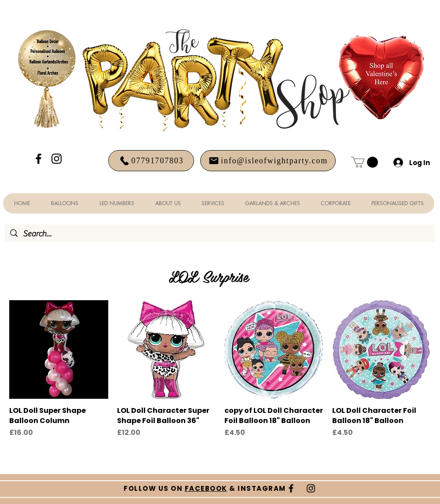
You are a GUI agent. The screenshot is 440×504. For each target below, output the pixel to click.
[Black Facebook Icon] (38, 159)
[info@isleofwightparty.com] (268, 161)
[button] (365, 162)
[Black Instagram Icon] (57, 159)
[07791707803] (151, 161)
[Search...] (220, 234)
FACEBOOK (206, 488)
